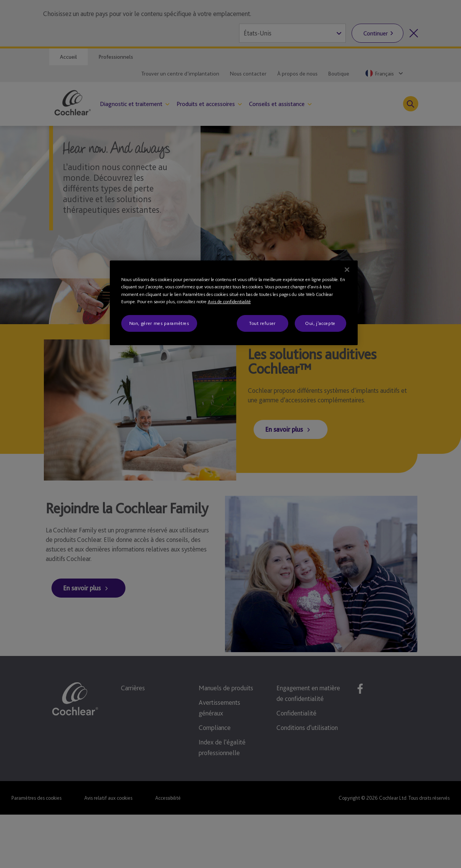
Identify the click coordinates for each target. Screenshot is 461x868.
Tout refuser (262, 323)
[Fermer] (347, 270)
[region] (234, 303)
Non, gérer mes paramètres (159, 323)
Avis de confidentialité (229, 301)
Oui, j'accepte (320, 323)
